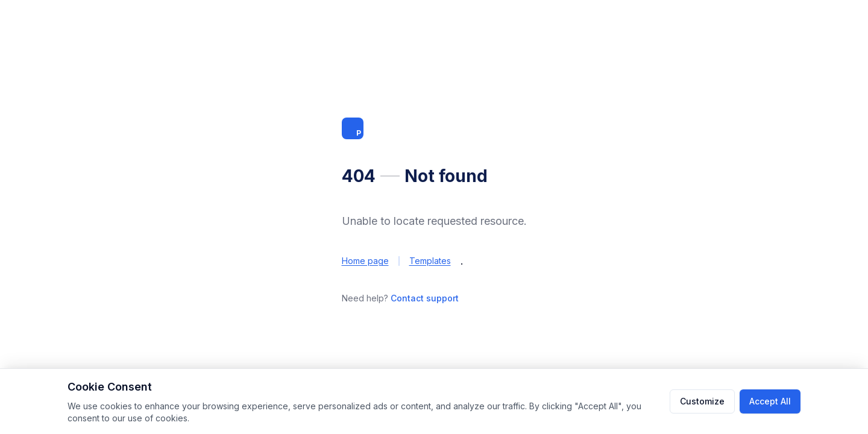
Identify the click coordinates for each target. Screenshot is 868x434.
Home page (365, 261)
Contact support (425, 298)
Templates (430, 261)
